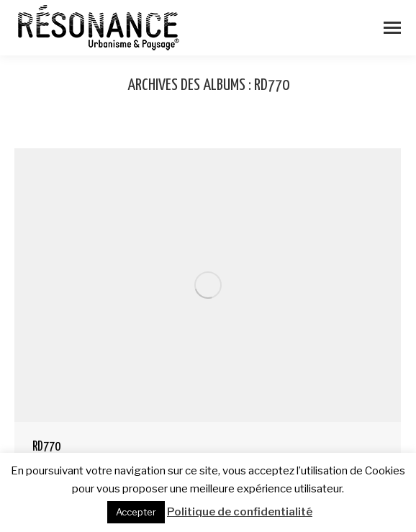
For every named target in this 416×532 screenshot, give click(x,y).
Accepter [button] (136, 512)
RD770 (46, 447)
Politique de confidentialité (240, 512)
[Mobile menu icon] (392, 28)
